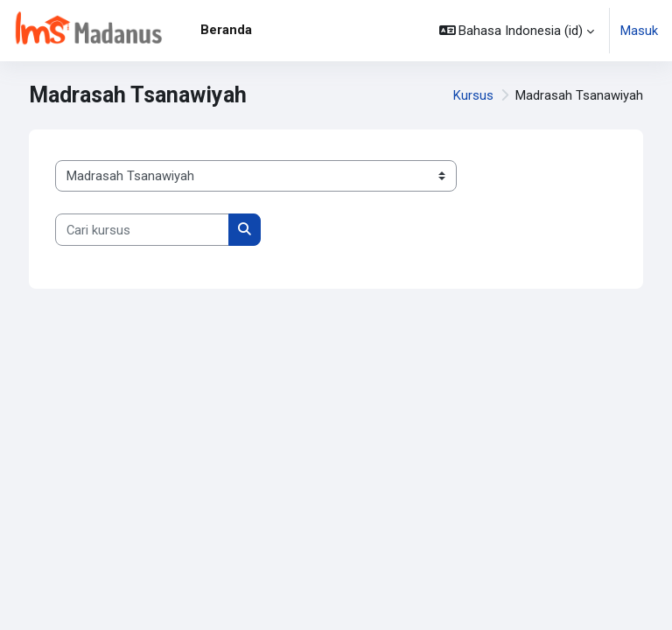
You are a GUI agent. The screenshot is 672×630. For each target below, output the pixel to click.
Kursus (473, 95)
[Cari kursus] (142, 229)
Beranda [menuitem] (226, 30)
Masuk (639, 31)
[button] (517, 31)
